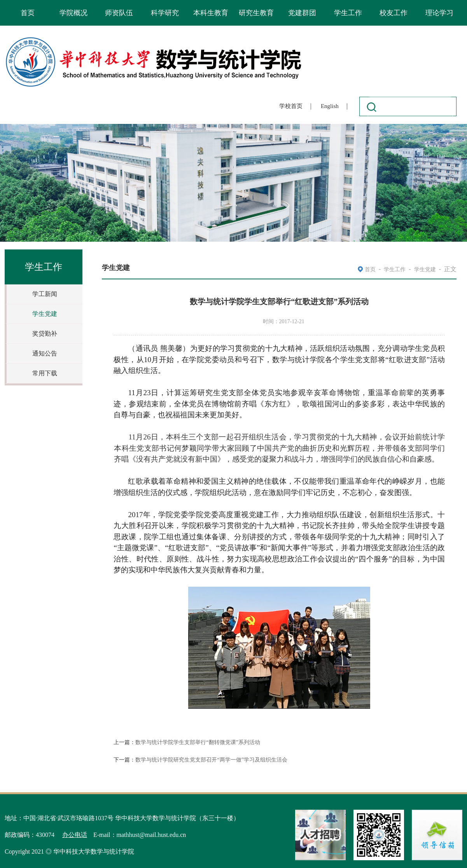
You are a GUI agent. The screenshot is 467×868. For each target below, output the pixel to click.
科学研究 (165, 13)
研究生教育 (256, 13)
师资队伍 (119, 13)
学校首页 (291, 106)
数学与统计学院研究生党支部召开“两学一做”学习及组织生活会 (211, 760)
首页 (28, 13)
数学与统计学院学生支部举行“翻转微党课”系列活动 (198, 742)
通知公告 (45, 353)
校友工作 (394, 13)
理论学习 (439, 13)
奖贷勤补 (45, 334)
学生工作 (348, 13)
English (330, 106)
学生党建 (45, 314)
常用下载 (45, 373)
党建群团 (302, 13)
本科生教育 (211, 13)
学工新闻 (45, 294)
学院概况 (73, 13)
